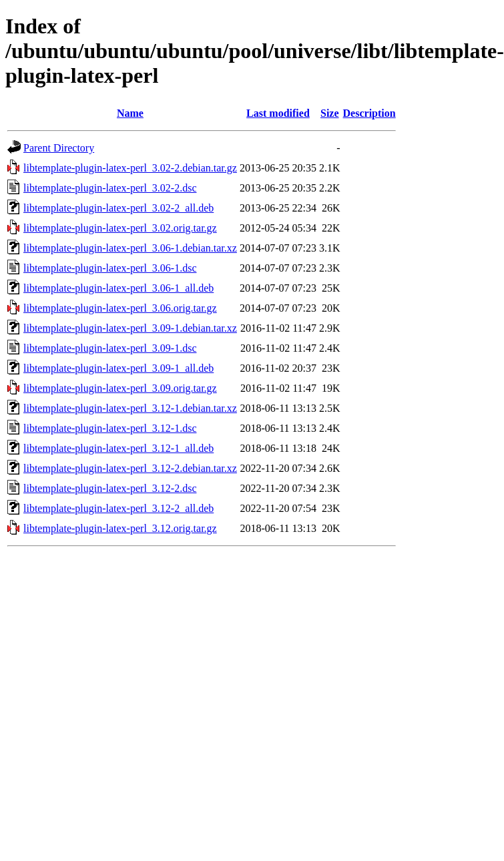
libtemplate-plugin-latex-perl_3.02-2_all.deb (118, 208)
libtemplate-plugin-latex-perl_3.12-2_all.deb (118, 508)
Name (130, 113)
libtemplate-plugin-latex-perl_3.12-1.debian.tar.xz (130, 408)
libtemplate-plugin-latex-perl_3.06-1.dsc (110, 268)
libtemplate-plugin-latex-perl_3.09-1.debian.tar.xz (130, 328)
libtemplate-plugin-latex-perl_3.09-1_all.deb (118, 368)
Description (369, 113)
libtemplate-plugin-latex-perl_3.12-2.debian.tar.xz (130, 468)
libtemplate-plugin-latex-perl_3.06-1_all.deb (118, 288)
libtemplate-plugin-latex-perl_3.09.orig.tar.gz (120, 388)
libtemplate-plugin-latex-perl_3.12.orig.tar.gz (120, 528)
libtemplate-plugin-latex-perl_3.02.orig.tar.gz (120, 228)
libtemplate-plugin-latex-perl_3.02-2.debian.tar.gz (130, 168)
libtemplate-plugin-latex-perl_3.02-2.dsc (110, 188)
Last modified (278, 113)
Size (330, 113)
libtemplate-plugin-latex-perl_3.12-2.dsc (110, 488)
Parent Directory (59, 148)
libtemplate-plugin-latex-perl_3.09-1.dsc (110, 348)
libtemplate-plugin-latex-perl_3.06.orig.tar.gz (120, 308)
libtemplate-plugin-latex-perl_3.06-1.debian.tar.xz (130, 248)
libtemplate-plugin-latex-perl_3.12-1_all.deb (118, 448)
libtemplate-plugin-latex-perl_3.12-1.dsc (110, 428)
